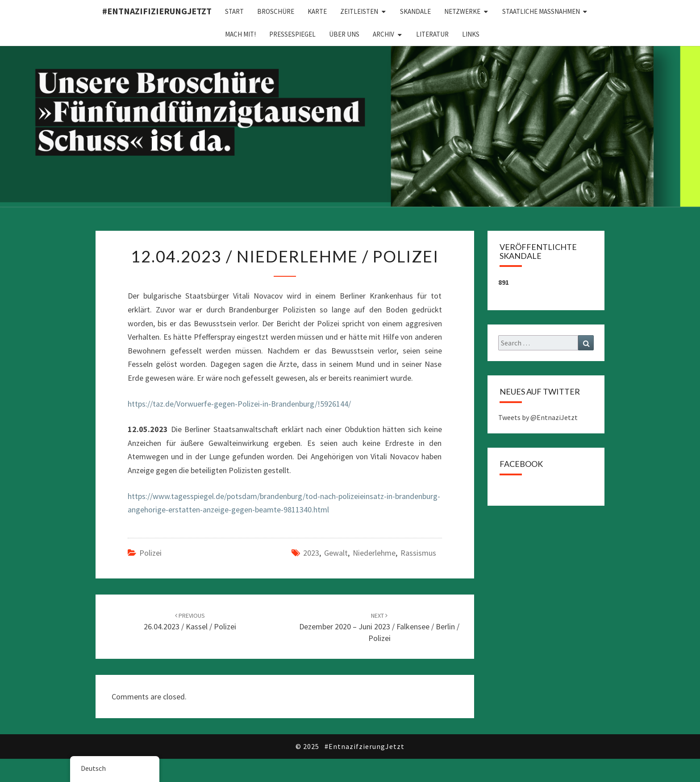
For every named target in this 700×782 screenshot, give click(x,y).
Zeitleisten (359, 11)
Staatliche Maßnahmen (541, 11)
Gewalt (336, 553)
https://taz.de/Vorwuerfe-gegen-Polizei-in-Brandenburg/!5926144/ (239, 404)
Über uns (344, 34)
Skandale (415, 11)
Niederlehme (374, 553)
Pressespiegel (292, 34)
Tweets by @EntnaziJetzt (538, 417)
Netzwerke (462, 11)
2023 (311, 553)
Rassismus (418, 553)
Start (234, 11)
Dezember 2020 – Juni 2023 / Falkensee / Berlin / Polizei (379, 627)
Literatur (432, 34)
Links (471, 34)
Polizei (150, 553)
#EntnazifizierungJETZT (157, 11)
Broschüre (276, 11)
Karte (317, 11)
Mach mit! (240, 34)
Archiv (383, 34)
